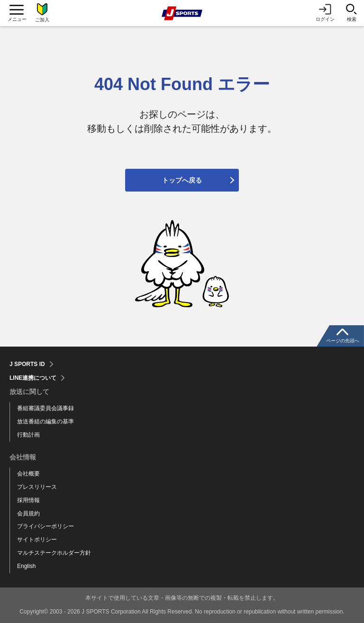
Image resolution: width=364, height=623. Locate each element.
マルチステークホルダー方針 (54, 553)
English (26, 566)
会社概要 (28, 474)
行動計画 (28, 435)
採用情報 (28, 500)
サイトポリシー (37, 540)
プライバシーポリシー (45, 526)
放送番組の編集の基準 (45, 421)
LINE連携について (33, 378)
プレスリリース (37, 487)
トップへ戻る (182, 180)
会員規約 (28, 513)
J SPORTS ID (27, 364)
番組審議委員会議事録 (45, 408)
